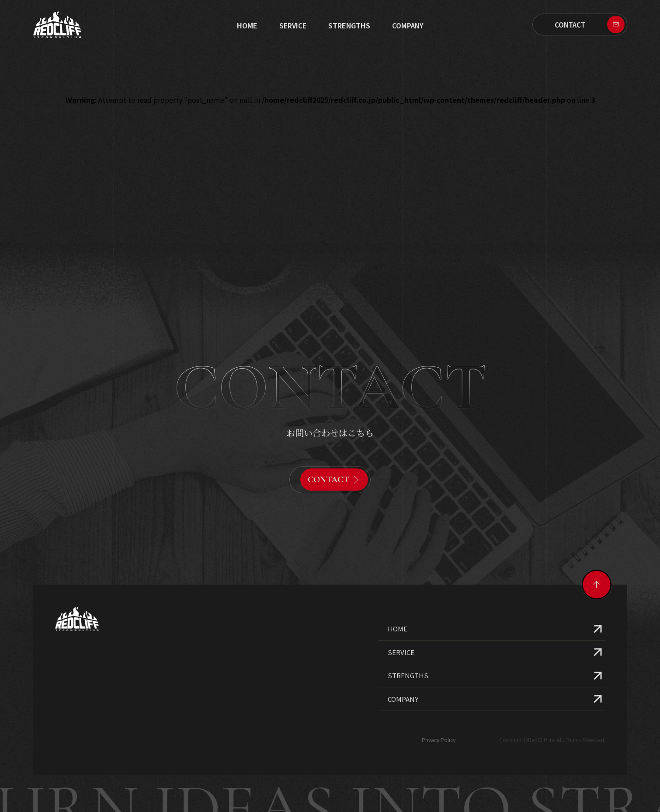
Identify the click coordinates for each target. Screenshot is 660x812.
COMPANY (403, 670)
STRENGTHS (349, 25)
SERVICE (293, 26)
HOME (398, 600)
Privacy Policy (439, 711)
